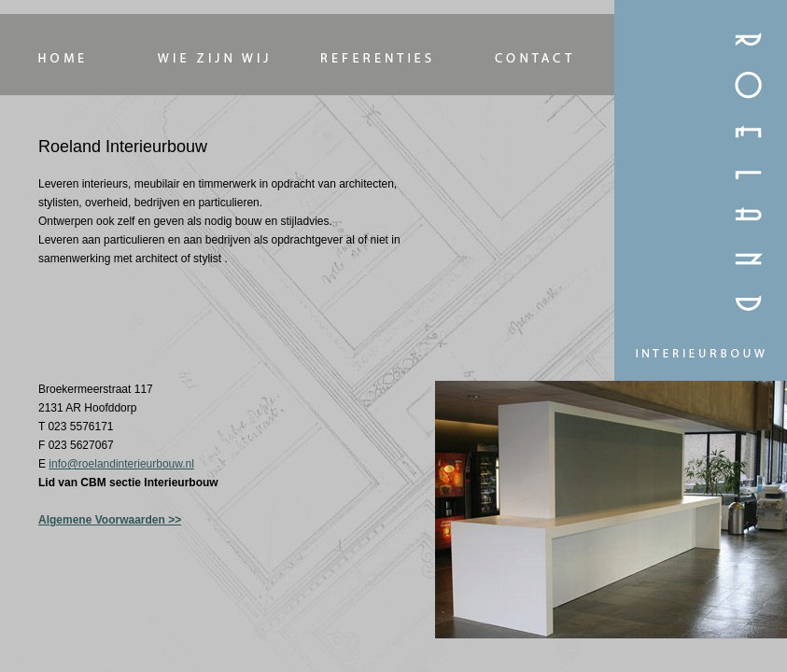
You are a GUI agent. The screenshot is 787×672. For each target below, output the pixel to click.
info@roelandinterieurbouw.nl (121, 464)
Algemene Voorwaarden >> (110, 520)
